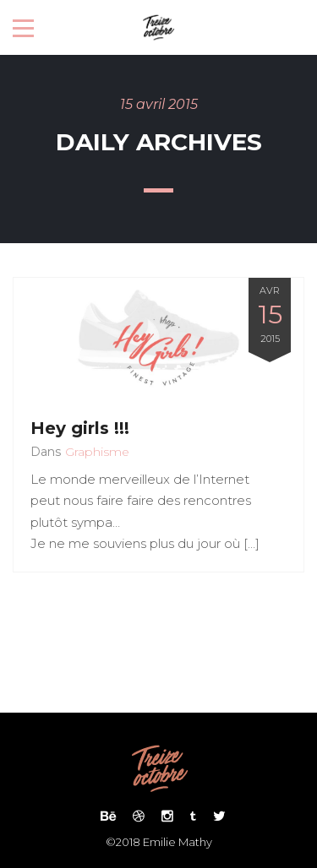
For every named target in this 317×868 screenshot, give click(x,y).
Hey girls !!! (80, 428)
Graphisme (97, 452)
